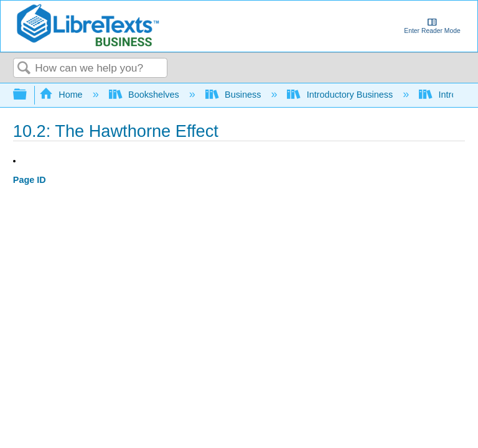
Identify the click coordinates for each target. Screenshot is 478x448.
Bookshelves (145, 95)
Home (62, 95)
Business (235, 95)
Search (24, 69)
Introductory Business (341, 95)
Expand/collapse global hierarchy (28, 95)
